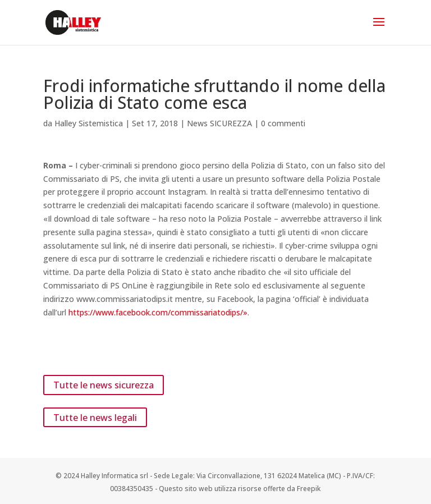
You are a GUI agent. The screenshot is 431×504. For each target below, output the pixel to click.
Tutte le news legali (95, 417)
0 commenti (283, 123)
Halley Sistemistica (89, 123)
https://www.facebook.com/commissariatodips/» (158, 312)
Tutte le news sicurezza (104, 385)
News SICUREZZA (219, 123)
